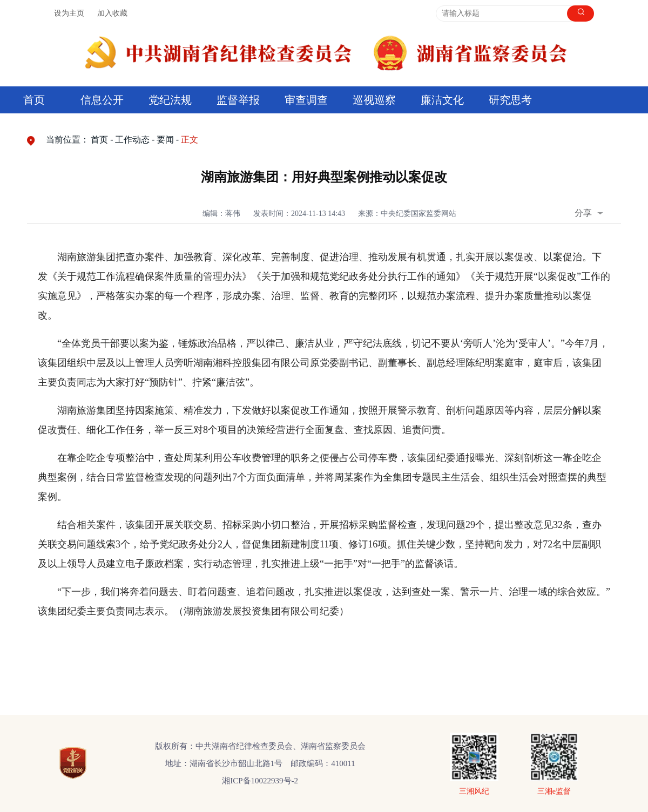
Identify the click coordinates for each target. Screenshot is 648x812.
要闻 (165, 140)
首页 (34, 100)
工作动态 (132, 140)
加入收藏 (112, 13)
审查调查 (306, 100)
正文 (190, 140)
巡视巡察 (374, 100)
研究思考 (510, 100)
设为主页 (69, 13)
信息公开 (102, 100)
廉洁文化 (442, 100)
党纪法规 (170, 100)
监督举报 (238, 100)
